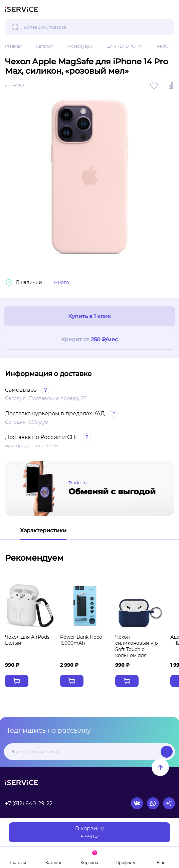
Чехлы (163, 46)
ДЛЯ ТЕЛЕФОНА (124, 46)
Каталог (44, 46)
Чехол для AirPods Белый (27, 640)
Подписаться (167, 752)
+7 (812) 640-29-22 (29, 803)
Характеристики (43, 530)
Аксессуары (80, 46)
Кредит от (89, 340)
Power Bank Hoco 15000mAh (81, 640)
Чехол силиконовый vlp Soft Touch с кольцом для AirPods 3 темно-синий (136, 652)
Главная (13, 46)
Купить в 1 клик (89, 316)
